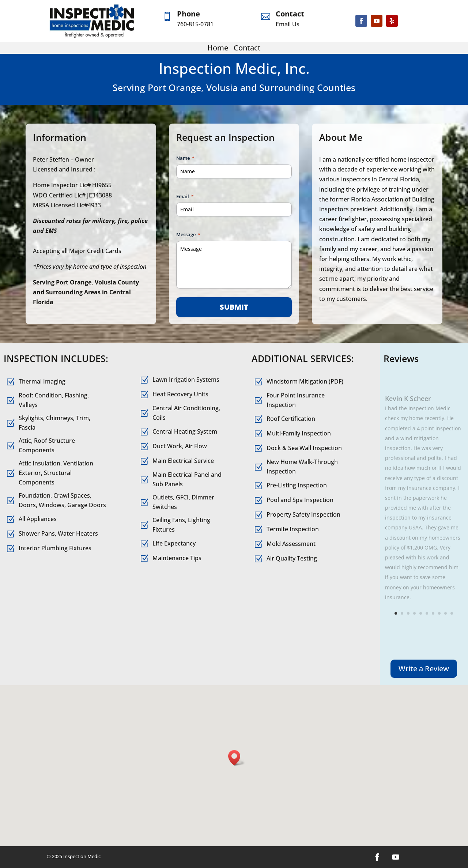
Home (218, 48)
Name (185, 158)
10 (452, 613)
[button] (237, 758)
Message (188, 234)
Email (185, 196)
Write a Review (424, 669)
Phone (188, 14)
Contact (290, 14)
